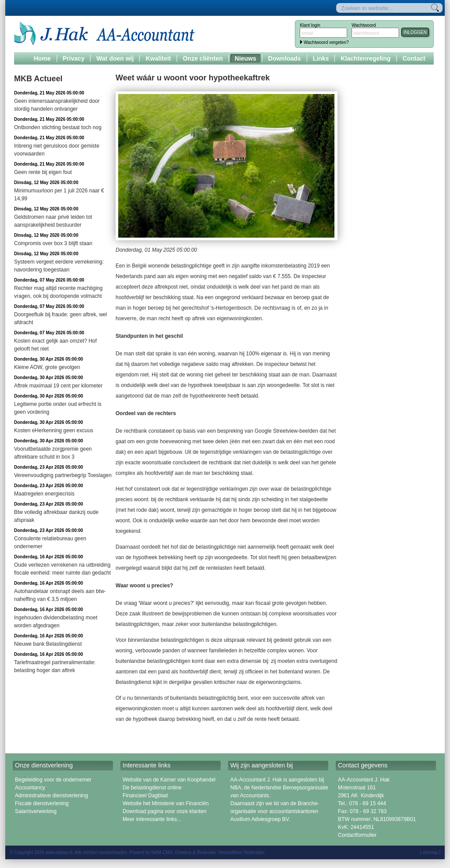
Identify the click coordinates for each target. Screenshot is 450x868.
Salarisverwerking (36, 811)
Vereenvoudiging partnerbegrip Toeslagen (63, 475)
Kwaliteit (158, 58)
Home (42, 58)
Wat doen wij (115, 58)
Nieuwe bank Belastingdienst (48, 644)
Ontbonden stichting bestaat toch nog (58, 127)
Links (321, 58)
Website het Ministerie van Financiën (166, 803)
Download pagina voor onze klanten (165, 811)
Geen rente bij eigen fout (43, 172)
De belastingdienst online (152, 788)
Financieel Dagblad (145, 796)
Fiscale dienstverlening (42, 803)
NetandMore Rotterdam (241, 852)
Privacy (74, 58)
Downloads (285, 58)
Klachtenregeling (366, 58)
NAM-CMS (162, 852)
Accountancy (30, 788)
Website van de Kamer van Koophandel (169, 780)
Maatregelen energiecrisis (44, 494)
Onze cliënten (203, 58)
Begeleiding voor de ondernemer (53, 780)
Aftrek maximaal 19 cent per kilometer (58, 386)
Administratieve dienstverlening (51, 796)
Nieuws (245, 58)
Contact (414, 58)
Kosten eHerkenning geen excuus (54, 430)
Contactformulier (357, 835)
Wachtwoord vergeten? (326, 42)
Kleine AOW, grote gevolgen (47, 367)
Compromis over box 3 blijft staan (53, 243)
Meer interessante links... (152, 819)
